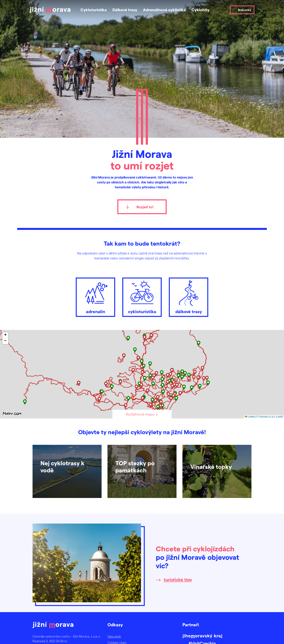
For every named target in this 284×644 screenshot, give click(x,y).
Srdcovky (244, 10)
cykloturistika (142, 296)
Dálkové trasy (125, 10)
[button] (199, 343)
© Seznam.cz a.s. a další (270, 417)
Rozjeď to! (145, 207)
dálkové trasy (189, 296)
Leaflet (250, 417)
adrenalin (95, 296)
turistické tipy (178, 579)
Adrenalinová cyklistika (164, 10)
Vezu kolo (114, 636)
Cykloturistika (94, 10)
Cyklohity (200, 10)
